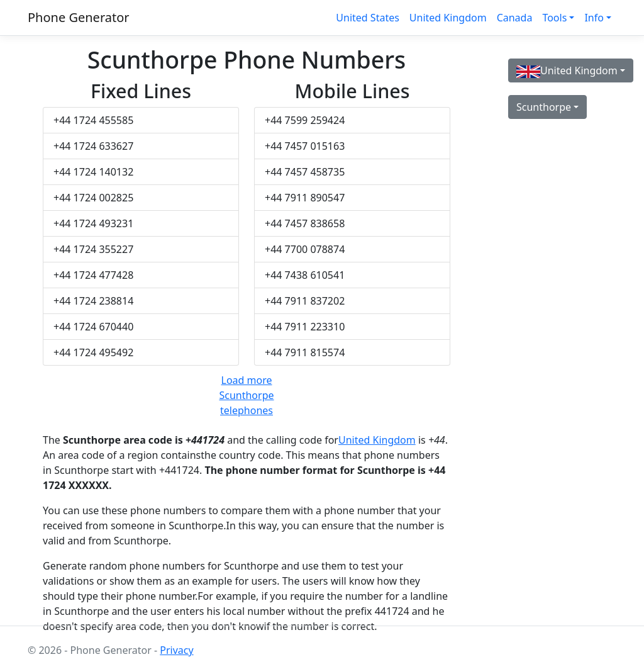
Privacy (176, 650)
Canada (515, 18)
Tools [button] (554, 18)
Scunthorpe (544, 107)
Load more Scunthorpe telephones (246, 395)
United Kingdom (448, 18)
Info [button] (594, 18)
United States (368, 18)
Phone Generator (79, 17)
